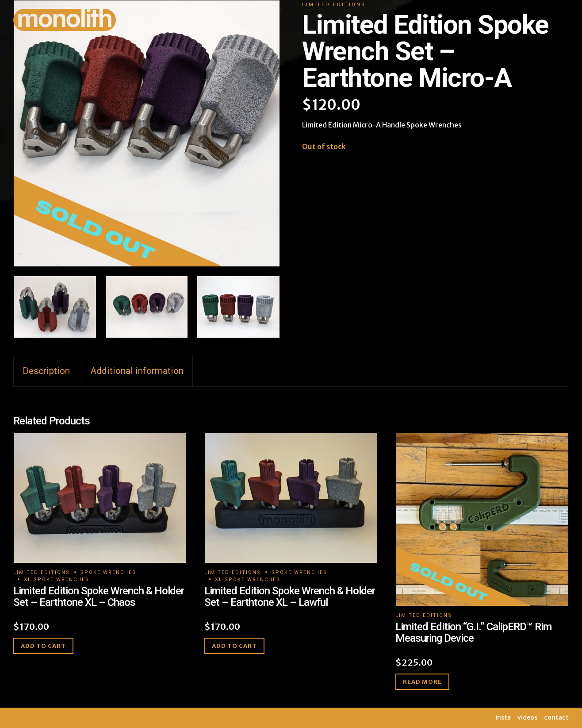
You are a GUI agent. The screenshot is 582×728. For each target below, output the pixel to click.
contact (556, 717)
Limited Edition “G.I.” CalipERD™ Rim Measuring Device (473, 632)
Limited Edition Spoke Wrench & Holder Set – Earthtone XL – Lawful (290, 597)
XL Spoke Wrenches (57, 580)
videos (527, 717)
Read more (422, 682)
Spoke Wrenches (108, 572)
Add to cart (43, 646)
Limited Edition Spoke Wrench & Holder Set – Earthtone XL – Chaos (99, 597)
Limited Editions (42, 572)
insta (503, 717)
